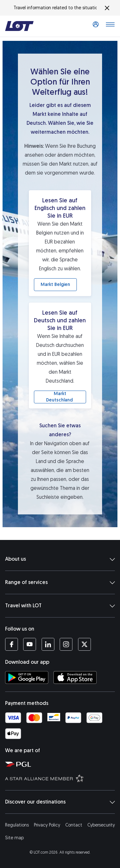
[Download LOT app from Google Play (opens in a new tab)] (27, 677)
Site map (14, 838)
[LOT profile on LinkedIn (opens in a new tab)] (48, 644)
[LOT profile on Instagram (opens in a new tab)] (66, 644)
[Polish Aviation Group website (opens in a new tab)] (61, 764)
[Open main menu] (110, 26)
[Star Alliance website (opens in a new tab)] (61, 778)
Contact (74, 825)
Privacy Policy (47, 825)
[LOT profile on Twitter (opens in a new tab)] (84, 644)
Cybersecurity (101, 825)
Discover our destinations (60, 802)
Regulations (17, 825)
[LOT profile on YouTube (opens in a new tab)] (30, 644)
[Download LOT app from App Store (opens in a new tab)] (75, 677)
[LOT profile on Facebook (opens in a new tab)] (12, 644)
